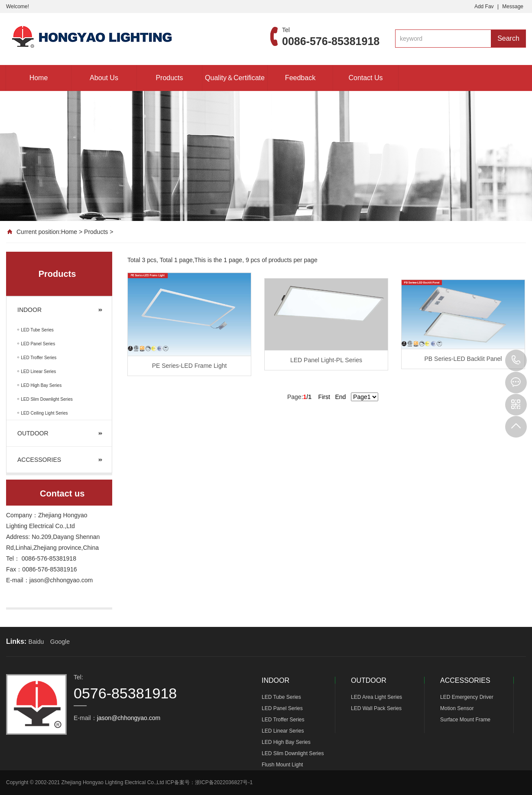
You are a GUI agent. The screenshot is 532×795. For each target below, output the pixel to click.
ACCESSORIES (39, 460)
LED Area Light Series (376, 697)
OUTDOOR (33, 433)
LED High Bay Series (286, 742)
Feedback (300, 78)
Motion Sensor (457, 708)
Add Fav (484, 6)
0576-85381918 (516, 360)
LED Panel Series (282, 708)
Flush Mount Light (282, 765)
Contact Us (365, 78)
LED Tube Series (281, 697)
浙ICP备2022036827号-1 (224, 782)
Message (513, 6)
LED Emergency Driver (467, 697)
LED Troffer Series (283, 720)
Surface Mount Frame (465, 720)
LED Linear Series (283, 731)
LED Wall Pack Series (376, 708)
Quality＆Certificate (235, 78)
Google (60, 642)
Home (39, 78)
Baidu (36, 642)
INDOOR (29, 310)
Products (169, 78)
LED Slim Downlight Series (293, 753)
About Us (104, 78)
